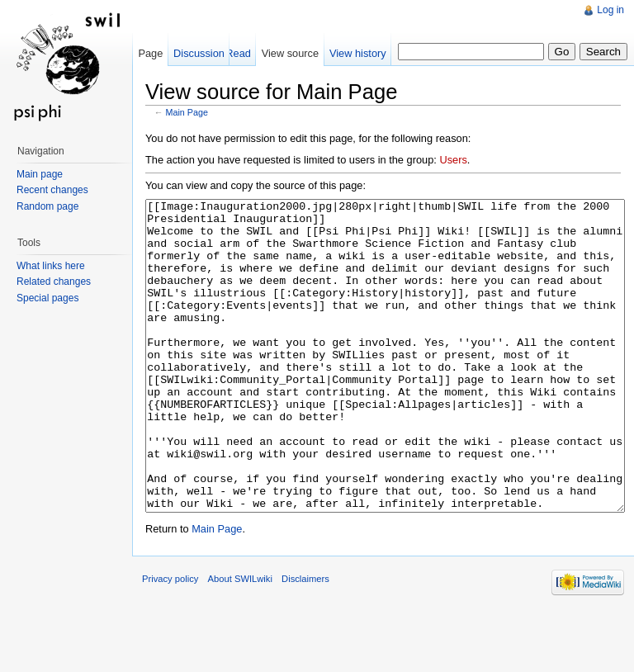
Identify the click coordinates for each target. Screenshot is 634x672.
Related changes (54, 282)
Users (453, 160)
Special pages (47, 298)
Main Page (187, 112)
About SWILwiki (240, 641)
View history (358, 53)
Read (238, 53)
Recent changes (52, 190)
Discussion (199, 53)
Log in (610, 10)
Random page (47, 206)
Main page (40, 174)
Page (150, 53)
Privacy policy (170, 641)
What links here (51, 266)
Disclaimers (305, 641)
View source (290, 53)
